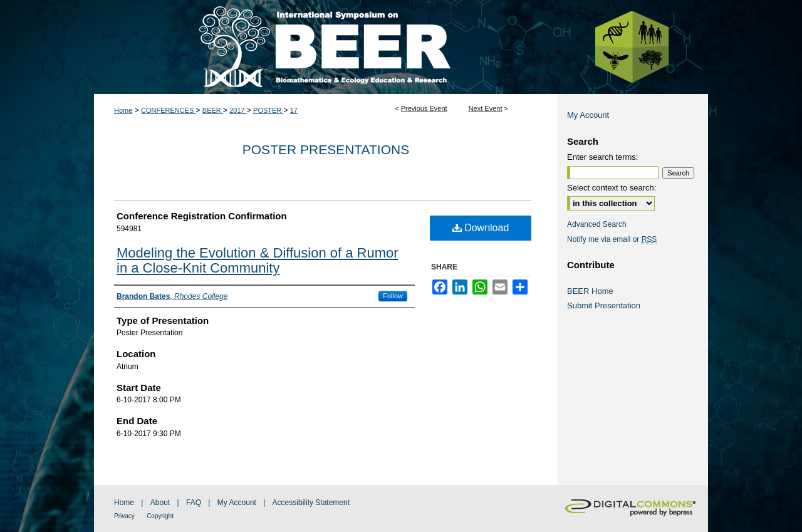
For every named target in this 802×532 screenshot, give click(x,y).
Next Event (486, 108)
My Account (588, 115)
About (160, 503)
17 (294, 110)
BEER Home (590, 291)
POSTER (268, 110)
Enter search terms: (602, 157)
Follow (393, 296)
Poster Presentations (326, 149)
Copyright (160, 516)
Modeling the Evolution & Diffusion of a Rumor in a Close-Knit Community (258, 260)
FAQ (194, 503)
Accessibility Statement (311, 503)
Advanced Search (597, 224)
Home (123, 110)
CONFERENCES (168, 110)
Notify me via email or (612, 239)
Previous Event (424, 108)
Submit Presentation (604, 305)
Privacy (124, 516)
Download (481, 228)
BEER (213, 110)
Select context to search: (612, 188)
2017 (238, 110)
